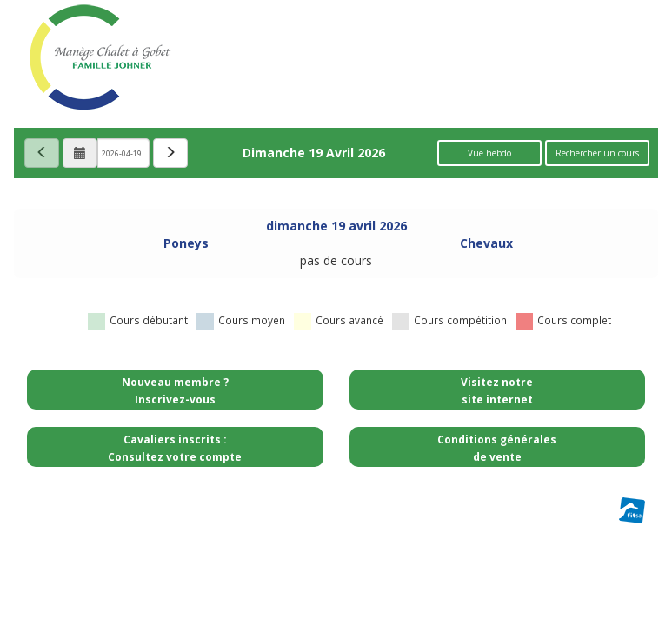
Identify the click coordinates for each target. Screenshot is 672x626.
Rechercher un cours (597, 153)
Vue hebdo (489, 153)
